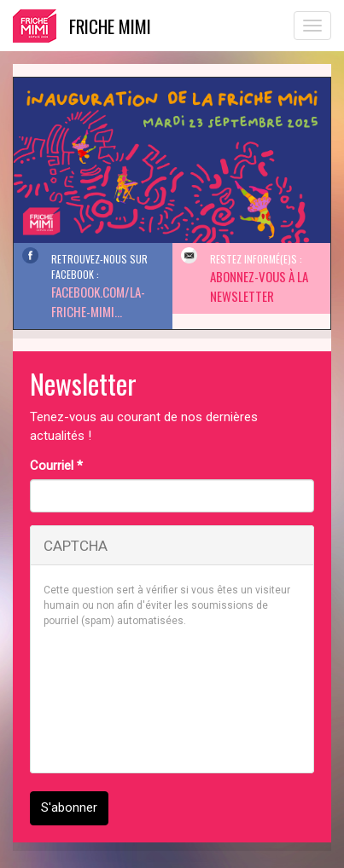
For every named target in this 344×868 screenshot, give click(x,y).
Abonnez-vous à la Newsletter (259, 286)
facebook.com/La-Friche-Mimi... (98, 301)
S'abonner (69, 807)
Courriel (56, 466)
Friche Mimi (110, 26)
